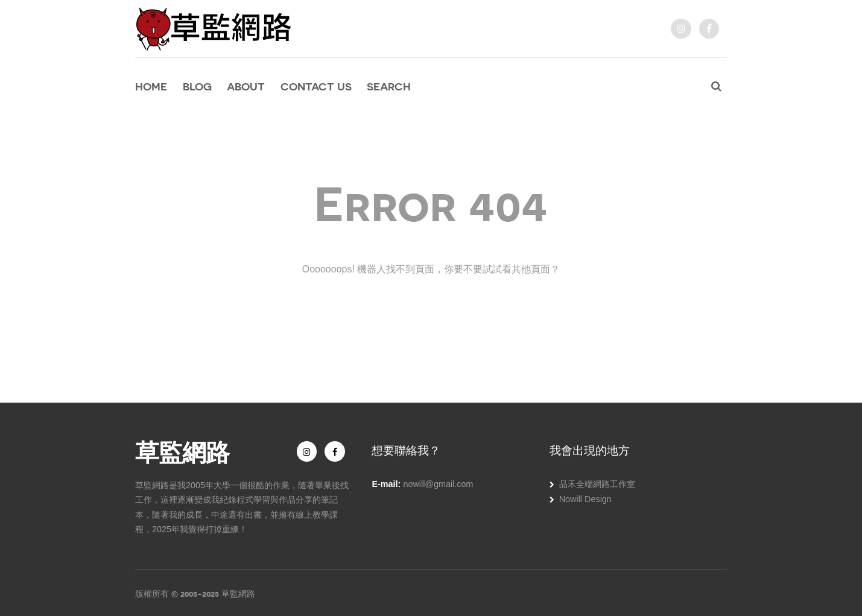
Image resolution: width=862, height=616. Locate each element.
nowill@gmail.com (438, 484)
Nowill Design (585, 499)
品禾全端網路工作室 (597, 484)
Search (389, 86)
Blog (197, 86)
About (246, 86)
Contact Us (316, 86)
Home (151, 86)
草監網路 (182, 451)
